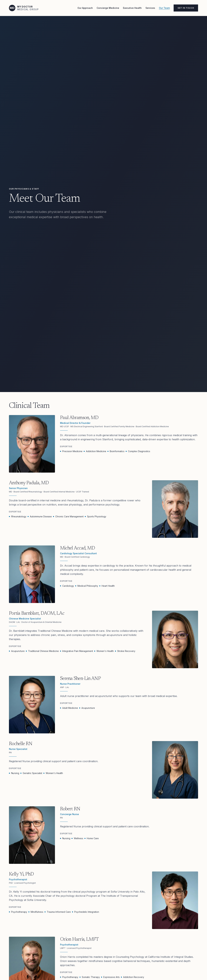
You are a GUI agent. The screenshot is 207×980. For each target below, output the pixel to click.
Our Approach (85, 8)
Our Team (164, 8)
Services (150, 8)
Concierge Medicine (108, 8)
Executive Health (132, 8)
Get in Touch (186, 8)
